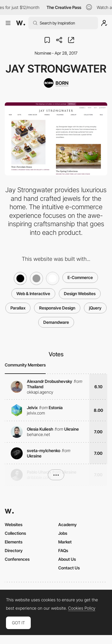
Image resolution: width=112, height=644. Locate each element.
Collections (15, 533)
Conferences (17, 559)
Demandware (56, 322)
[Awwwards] (21, 23)
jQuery (95, 308)
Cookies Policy (82, 608)
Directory (14, 550)
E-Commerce (80, 277)
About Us (67, 559)
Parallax (18, 308)
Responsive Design (57, 308)
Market (65, 542)
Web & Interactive (33, 294)
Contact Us (69, 568)
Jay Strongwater (56, 69)
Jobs (63, 533)
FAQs (63, 550)
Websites (14, 524)
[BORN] (56, 83)
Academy (67, 524)
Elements (14, 542)
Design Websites (80, 294)
